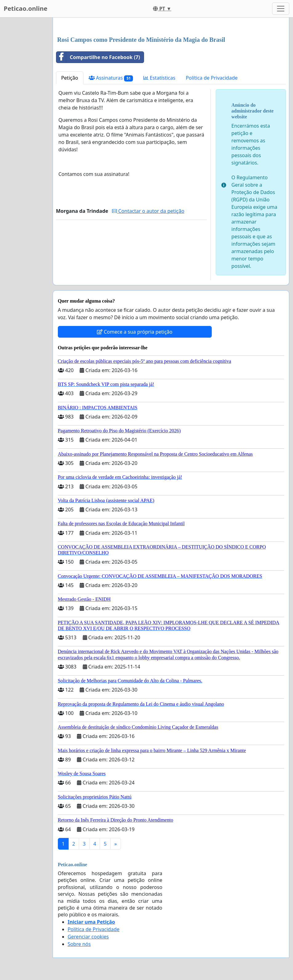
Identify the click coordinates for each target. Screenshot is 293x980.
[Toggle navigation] (281, 9)
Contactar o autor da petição (148, 211)
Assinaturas (111, 78)
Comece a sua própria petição (135, 332)
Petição (70, 78)
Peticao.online (26, 8)
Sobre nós (79, 944)
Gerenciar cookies (88, 937)
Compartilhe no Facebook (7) (98, 57)
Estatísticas (159, 78)
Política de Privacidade (212, 78)
